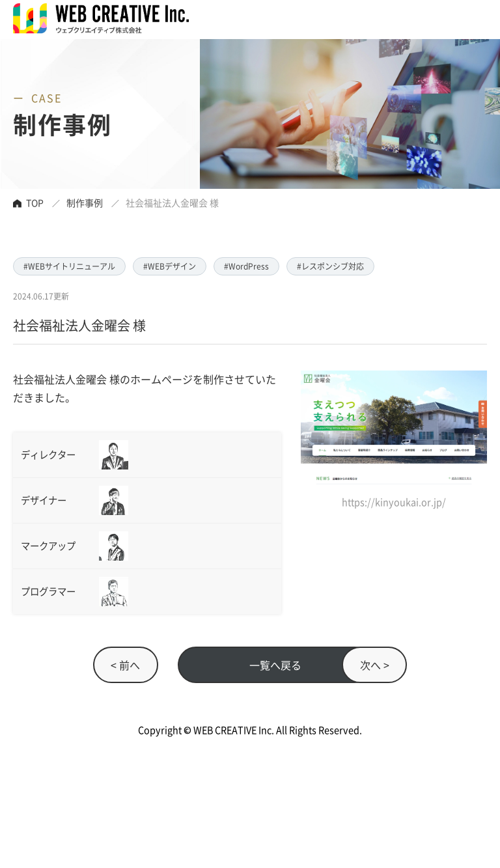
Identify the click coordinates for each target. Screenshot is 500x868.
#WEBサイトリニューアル (69, 266)
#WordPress (246, 266)
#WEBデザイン (170, 266)
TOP (35, 203)
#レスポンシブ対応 (330, 266)
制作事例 (85, 203)
